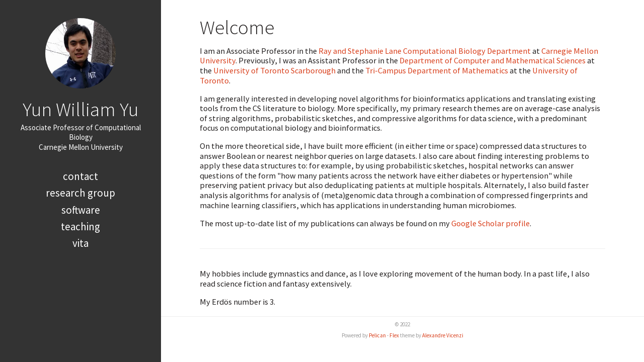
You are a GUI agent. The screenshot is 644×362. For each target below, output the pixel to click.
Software (81, 210)
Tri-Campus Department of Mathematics (437, 70)
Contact (80, 176)
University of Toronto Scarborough (274, 70)
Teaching (80, 227)
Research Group (80, 193)
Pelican (377, 335)
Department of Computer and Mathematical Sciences (493, 60)
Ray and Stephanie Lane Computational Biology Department (425, 51)
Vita (80, 243)
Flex (394, 335)
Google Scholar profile (491, 223)
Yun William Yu (80, 109)
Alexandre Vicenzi (443, 335)
